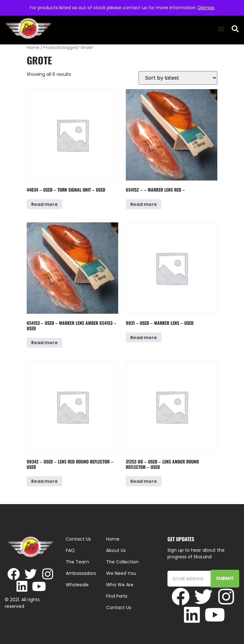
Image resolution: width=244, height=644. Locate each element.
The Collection (122, 562)
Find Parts (117, 596)
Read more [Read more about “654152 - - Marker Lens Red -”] (144, 204)
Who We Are (120, 585)
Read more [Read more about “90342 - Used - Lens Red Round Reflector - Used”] (44, 481)
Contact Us (119, 608)
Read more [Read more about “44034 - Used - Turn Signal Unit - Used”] (44, 204)
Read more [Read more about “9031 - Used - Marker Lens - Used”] (144, 338)
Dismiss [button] (206, 8)
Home (33, 47)
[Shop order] (178, 78)
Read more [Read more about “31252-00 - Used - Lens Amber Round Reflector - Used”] (144, 481)
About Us (116, 550)
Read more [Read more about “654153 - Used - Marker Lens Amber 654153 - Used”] (44, 343)
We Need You (121, 573)
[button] (221, 29)
